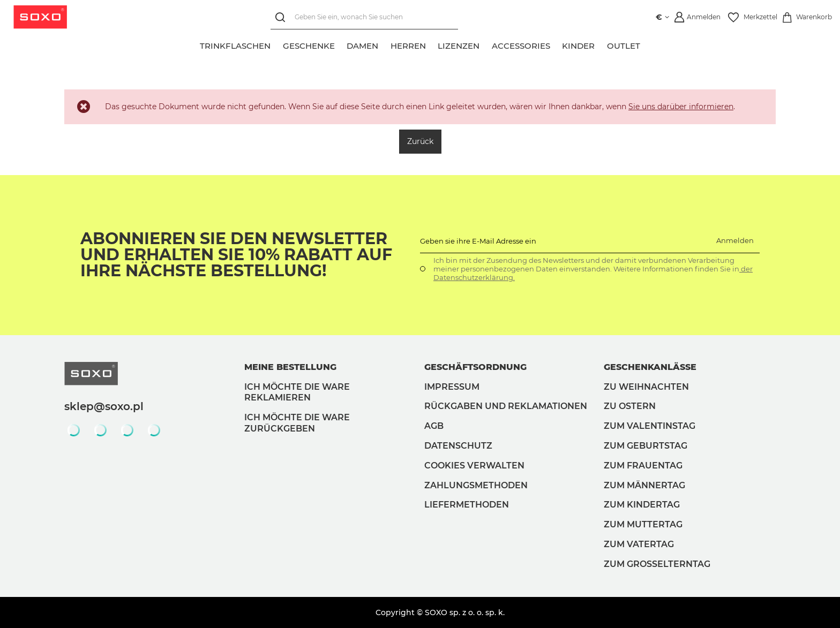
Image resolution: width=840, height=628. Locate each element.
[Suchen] (283, 17)
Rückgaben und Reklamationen (506, 406)
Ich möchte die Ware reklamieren (297, 392)
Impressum (452, 387)
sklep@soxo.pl (104, 406)
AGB (434, 426)
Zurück (420, 141)
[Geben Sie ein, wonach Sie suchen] (364, 17)
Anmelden (735, 240)
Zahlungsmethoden (476, 485)
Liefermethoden (467, 505)
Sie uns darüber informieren (681, 107)
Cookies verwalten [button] (474, 466)
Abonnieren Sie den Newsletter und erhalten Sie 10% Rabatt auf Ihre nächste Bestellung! (236, 255)
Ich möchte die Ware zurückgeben (297, 423)
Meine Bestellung (290, 367)
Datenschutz (458, 446)
